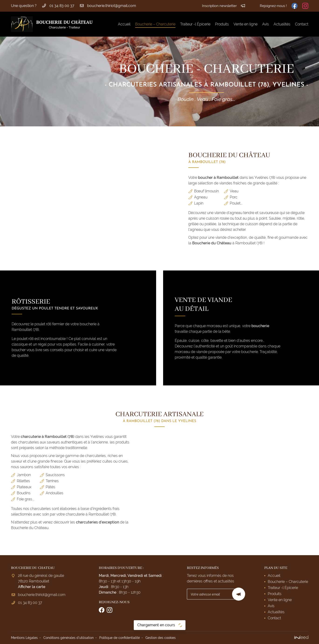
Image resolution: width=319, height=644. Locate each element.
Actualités (282, 24)
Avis (266, 24)
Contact (302, 24)
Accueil (124, 24)
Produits (222, 24)
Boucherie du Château (212, 243)
